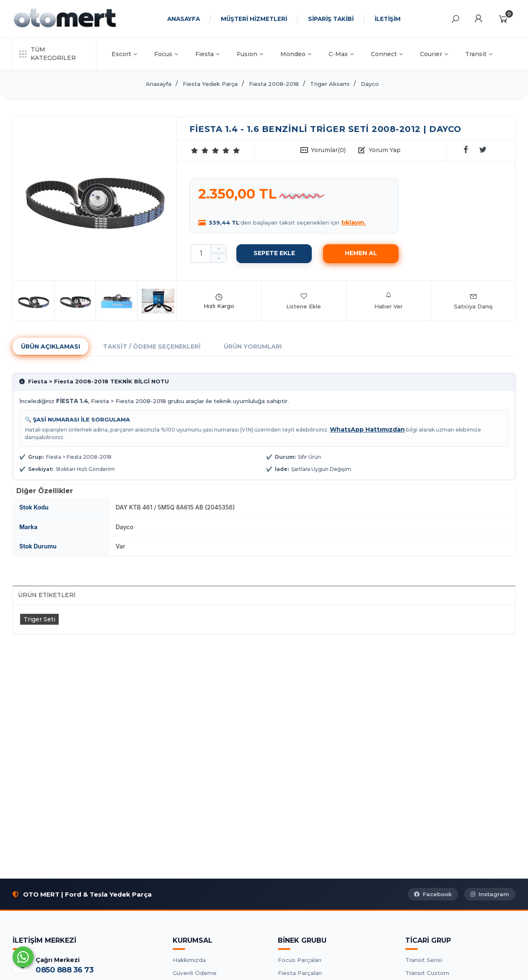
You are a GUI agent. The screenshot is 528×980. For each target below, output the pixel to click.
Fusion (250, 54)
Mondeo (296, 54)
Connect (387, 54)
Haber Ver (388, 301)
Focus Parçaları (300, 960)
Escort (124, 54)
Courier (434, 54)
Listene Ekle (304, 301)
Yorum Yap (385, 150)
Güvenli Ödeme (195, 973)
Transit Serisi (424, 960)
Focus (166, 54)
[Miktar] (201, 253)
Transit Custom (427, 973)
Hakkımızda (189, 960)
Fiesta (207, 54)
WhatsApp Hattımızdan (367, 429)
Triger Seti (39, 619)
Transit (479, 54)
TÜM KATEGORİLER (48, 54)
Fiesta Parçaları (300, 973)
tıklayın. (353, 222)
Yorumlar (328, 150)
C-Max (341, 54)
